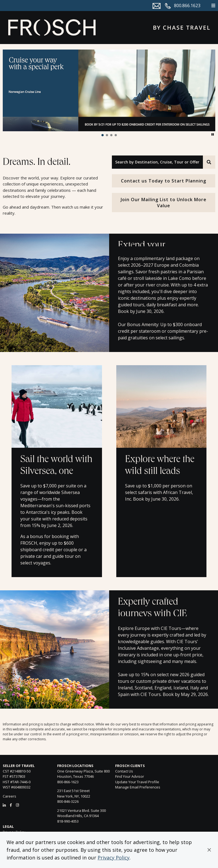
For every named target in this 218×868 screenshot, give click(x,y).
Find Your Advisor (130, 776)
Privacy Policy (114, 858)
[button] (209, 850)
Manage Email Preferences (138, 787)
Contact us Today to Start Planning (164, 181)
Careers (9, 796)
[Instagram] (17, 805)
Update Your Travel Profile (137, 782)
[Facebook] (11, 805)
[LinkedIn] (4, 805)
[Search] (209, 162)
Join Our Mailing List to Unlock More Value (164, 203)
